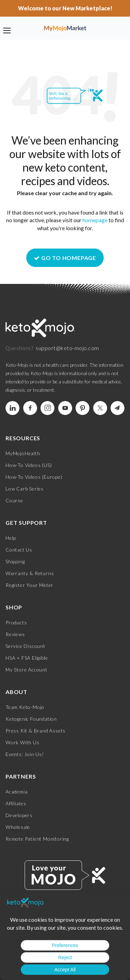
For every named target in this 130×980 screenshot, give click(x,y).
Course (14, 500)
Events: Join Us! (25, 754)
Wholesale (18, 827)
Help (11, 538)
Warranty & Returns (30, 573)
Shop (14, 607)
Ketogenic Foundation (31, 719)
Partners (21, 776)
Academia (16, 792)
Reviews (15, 634)
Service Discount (25, 646)
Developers (19, 815)
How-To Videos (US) (29, 465)
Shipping (15, 561)
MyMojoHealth (23, 453)
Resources (23, 438)
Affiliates (16, 803)
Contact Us (19, 550)
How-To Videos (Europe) (34, 477)
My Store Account (27, 670)
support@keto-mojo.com (67, 348)
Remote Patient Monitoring (37, 839)
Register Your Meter (29, 585)
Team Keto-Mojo (25, 707)
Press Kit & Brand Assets (36, 731)
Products (16, 622)
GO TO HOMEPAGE (65, 258)
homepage (95, 220)
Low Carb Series (25, 489)
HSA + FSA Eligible (27, 658)
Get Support (26, 523)
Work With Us (23, 742)
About (16, 692)
